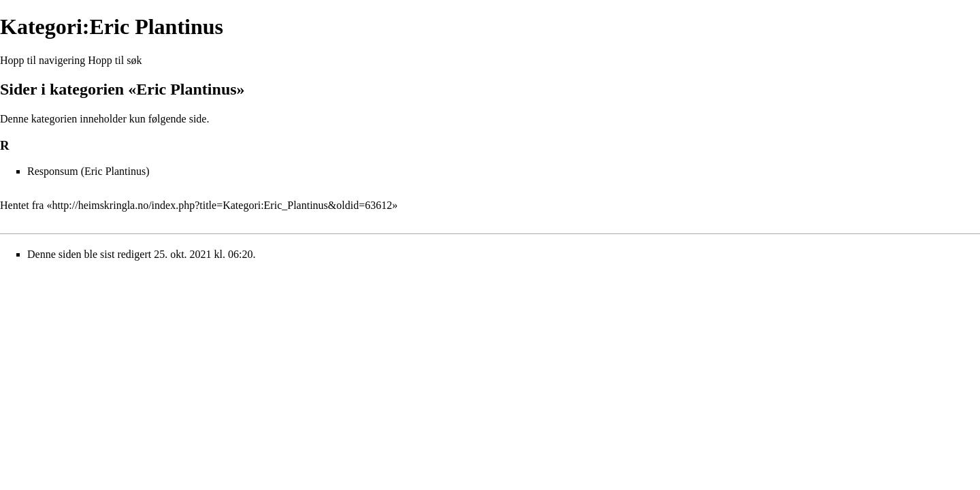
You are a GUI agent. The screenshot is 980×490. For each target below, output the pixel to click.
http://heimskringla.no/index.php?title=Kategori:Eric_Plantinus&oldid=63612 (222, 205)
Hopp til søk (115, 60)
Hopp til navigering (43, 60)
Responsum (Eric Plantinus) (88, 171)
